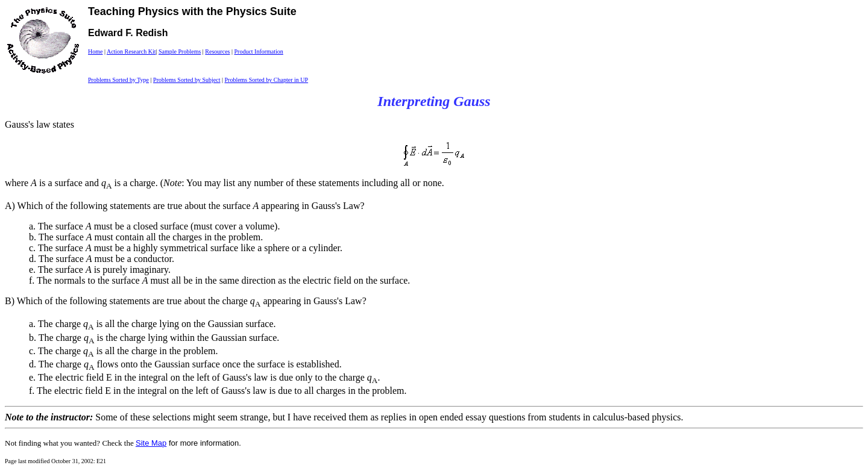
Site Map (151, 443)
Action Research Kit (131, 51)
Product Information (258, 51)
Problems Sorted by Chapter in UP (266, 80)
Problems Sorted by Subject (187, 80)
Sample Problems (180, 51)
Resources (217, 51)
